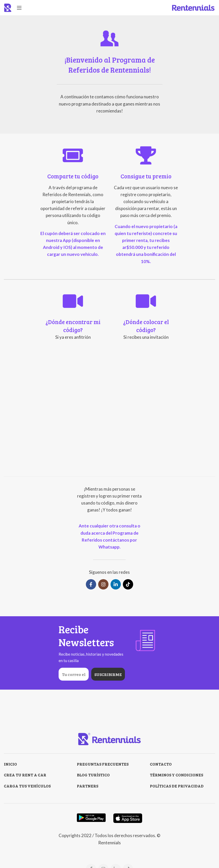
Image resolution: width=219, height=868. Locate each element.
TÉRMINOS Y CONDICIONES (176, 775)
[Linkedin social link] (116, 584)
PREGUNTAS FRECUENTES (103, 764)
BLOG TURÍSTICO (93, 775)
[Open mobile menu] (19, 8)
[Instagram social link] (103, 584)
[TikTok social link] (128, 584)
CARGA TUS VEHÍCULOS (27, 786)
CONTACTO (161, 764)
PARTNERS (88, 786)
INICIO (10, 764)
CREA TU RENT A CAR (25, 775)
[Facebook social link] (91, 584)
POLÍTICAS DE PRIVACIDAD (177, 786)
